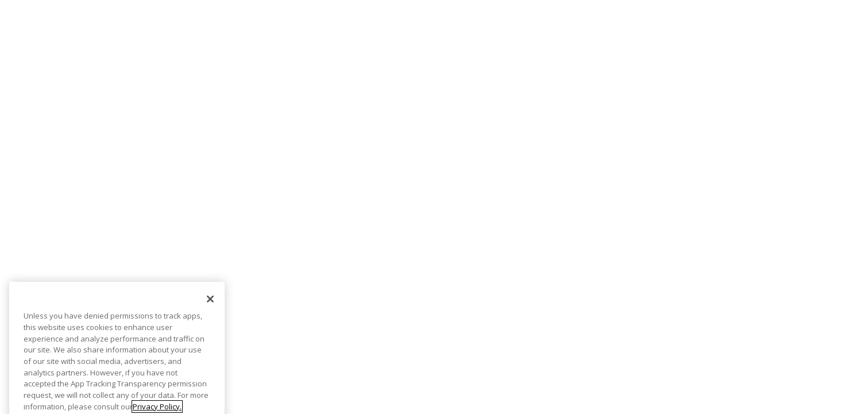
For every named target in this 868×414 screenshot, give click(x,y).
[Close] (210, 306)
